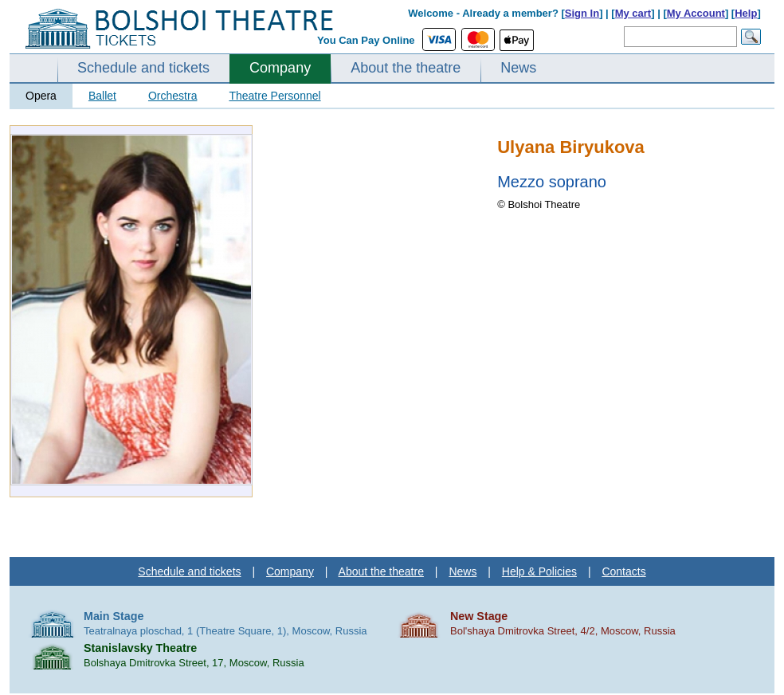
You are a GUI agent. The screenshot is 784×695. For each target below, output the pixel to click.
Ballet (102, 96)
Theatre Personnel (274, 96)
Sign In (582, 13)
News (518, 68)
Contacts (623, 571)
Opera (41, 96)
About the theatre (406, 68)
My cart (633, 13)
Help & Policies (539, 571)
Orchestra (172, 96)
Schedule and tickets (143, 68)
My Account (696, 13)
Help (746, 13)
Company (280, 68)
